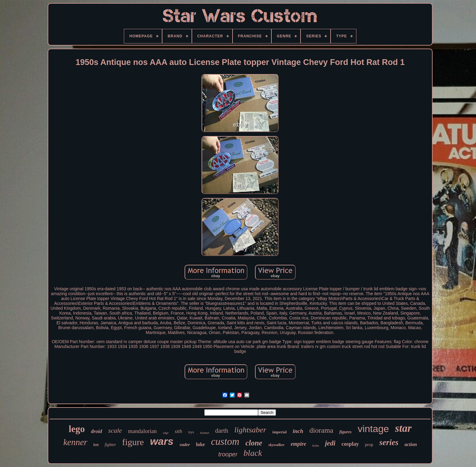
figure (133, 442)
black (253, 453)
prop (369, 445)
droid (97, 431)
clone (254, 443)
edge (166, 433)
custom (225, 441)
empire (298, 444)
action (411, 444)
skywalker (276, 445)
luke (201, 444)
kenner (75, 442)
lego (77, 429)
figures (345, 432)
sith (178, 431)
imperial (279, 432)
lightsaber (250, 430)
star (403, 428)
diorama (321, 430)
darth (222, 431)
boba (315, 445)
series (389, 442)
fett (96, 445)
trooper (228, 454)
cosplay (350, 444)
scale (115, 430)
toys (191, 432)
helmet (204, 433)
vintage (373, 429)
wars (162, 441)
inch (298, 431)
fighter (110, 445)
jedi (330, 443)
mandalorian (143, 431)
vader (185, 445)
